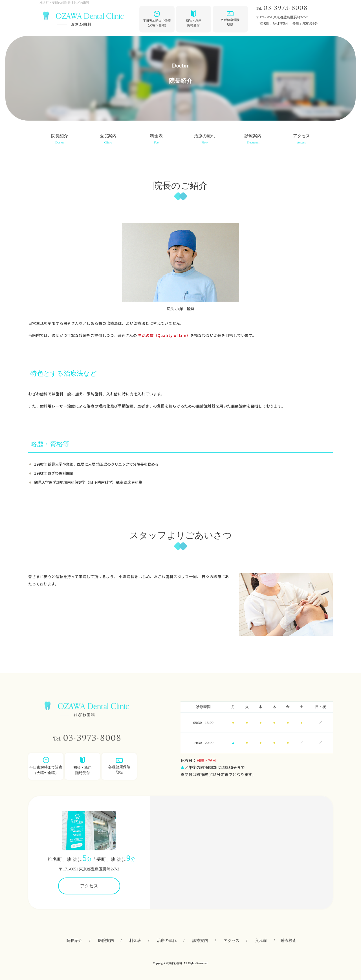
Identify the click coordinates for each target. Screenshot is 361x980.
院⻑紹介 (60, 140)
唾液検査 (289, 941)
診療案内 (253, 140)
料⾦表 (156, 140)
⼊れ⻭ (261, 941)
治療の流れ (205, 140)
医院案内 (108, 140)
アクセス (301, 140)
